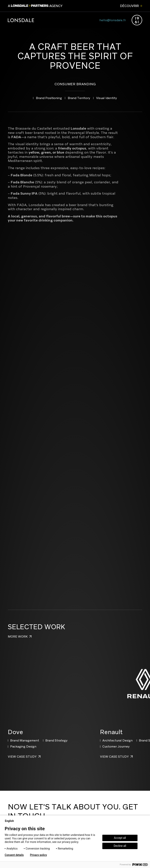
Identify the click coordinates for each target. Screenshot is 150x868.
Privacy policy (38, 855)
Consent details (14, 855)
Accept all (120, 838)
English (11, 821)
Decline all (120, 846)
